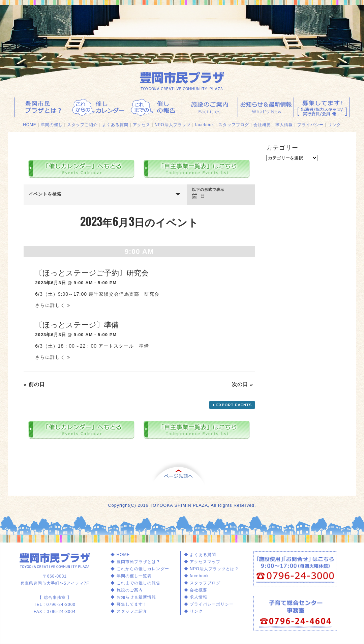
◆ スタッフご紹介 (129, 611)
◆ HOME (120, 555)
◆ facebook (196, 576)
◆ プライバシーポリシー (209, 604)
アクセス (142, 125)
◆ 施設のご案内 (127, 590)
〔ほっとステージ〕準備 (77, 325)
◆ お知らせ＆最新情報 (133, 597)
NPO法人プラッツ (173, 125)
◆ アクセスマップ (202, 562)
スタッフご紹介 (82, 125)
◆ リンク (193, 611)
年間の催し (52, 125)
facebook (205, 125)
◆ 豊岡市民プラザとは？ (135, 562)
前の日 (34, 384)
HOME (30, 125)
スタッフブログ (234, 125)
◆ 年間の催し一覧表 (131, 576)
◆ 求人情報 (196, 597)
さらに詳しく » (53, 305)
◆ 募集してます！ (129, 604)
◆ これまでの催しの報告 (135, 583)
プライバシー (310, 125)
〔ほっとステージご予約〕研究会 (92, 273)
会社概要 (262, 125)
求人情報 (284, 125)
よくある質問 (115, 125)
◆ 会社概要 (196, 590)
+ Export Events (232, 405)
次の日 (242, 384)
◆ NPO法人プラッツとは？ (211, 569)
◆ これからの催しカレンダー (140, 569)
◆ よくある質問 (200, 555)
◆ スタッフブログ (202, 583)
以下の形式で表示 (208, 190)
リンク (335, 125)
